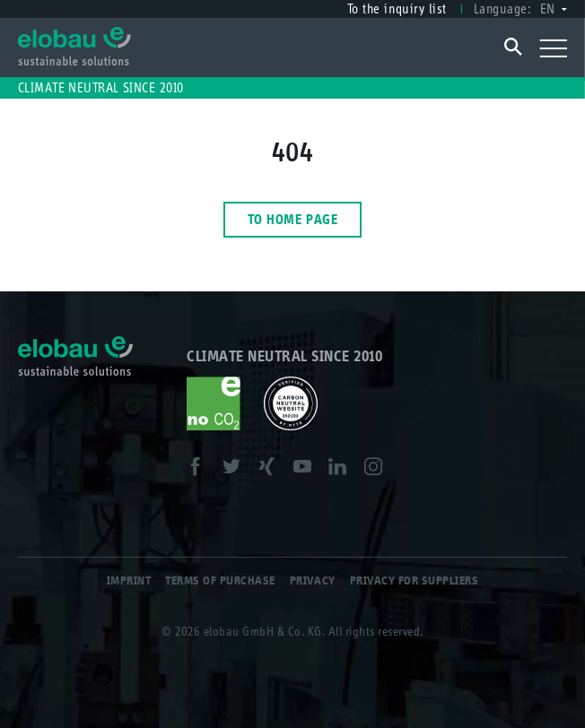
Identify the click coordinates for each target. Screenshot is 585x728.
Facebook (201, 469)
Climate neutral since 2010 (101, 87)
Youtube (308, 469)
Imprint (129, 581)
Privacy (313, 581)
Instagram (379, 469)
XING (272, 469)
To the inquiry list (397, 9)
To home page (292, 219)
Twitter (237, 469)
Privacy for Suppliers (415, 581)
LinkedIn (343, 469)
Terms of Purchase (220, 581)
